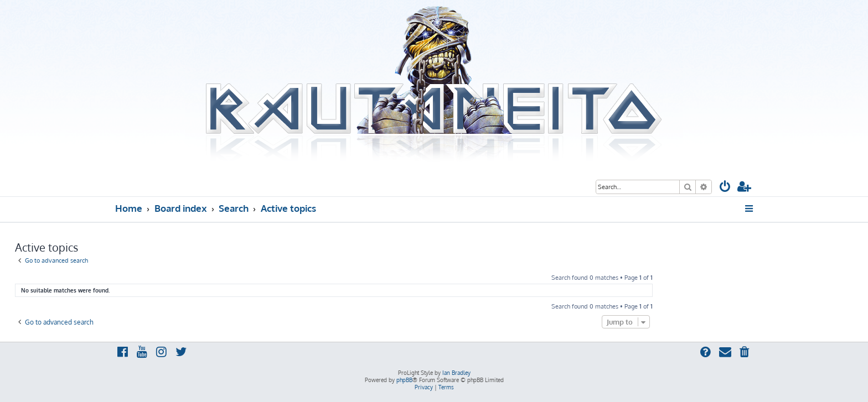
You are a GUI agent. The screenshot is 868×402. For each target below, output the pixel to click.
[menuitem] (725, 188)
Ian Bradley (456, 373)
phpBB (404, 380)
